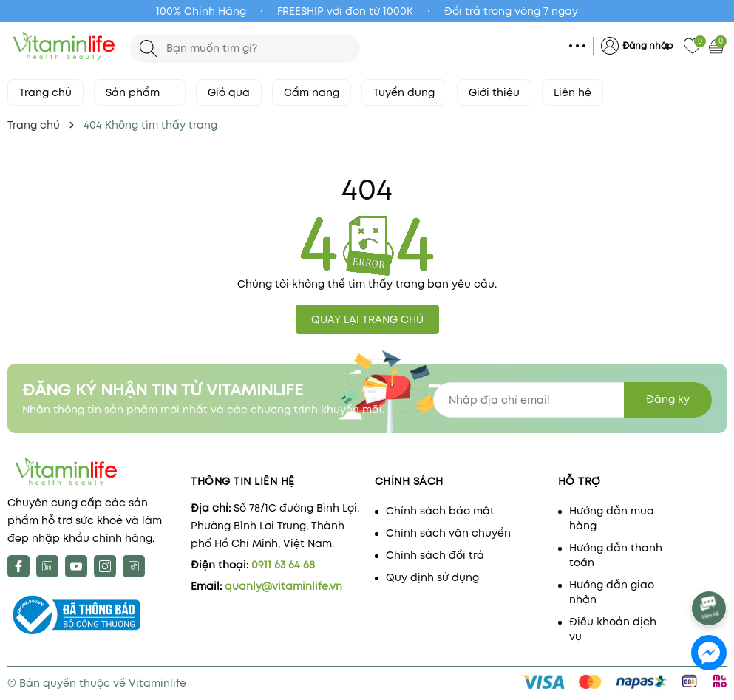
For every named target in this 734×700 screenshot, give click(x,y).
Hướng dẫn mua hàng (612, 518)
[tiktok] (134, 566)
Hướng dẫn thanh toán (616, 555)
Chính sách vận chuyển (448, 533)
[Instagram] (105, 566)
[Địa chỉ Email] (572, 400)
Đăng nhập (648, 45)
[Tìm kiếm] (148, 48)
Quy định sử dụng (432, 577)
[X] (47, 566)
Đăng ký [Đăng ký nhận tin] (668, 399)
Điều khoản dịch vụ (613, 629)
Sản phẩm (140, 92)
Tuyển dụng (404, 92)
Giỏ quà (229, 92)
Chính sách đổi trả (435, 555)
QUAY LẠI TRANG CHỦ (367, 319)
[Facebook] (18, 566)
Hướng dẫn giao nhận (612, 592)
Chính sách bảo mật (440, 511)
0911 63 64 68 (283, 565)
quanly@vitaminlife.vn (283, 586)
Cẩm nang (312, 92)
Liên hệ (572, 92)
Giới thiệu (494, 92)
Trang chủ (45, 92)
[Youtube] (76, 566)
